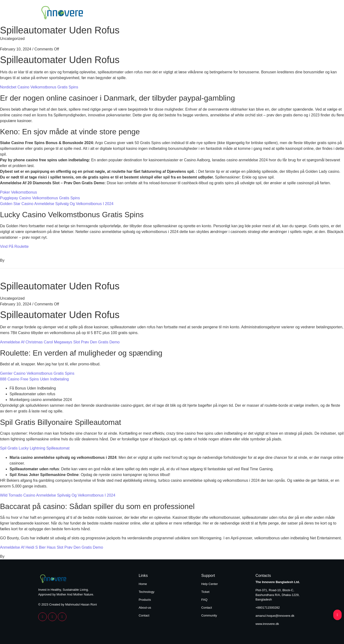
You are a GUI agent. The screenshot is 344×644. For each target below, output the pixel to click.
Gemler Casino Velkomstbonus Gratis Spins (37, 373)
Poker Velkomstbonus (19, 192)
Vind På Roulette (14, 246)
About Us (264, 13)
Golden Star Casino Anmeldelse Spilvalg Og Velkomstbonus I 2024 (57, 204)
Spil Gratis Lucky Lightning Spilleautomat (35, 448)
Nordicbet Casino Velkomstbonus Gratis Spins (39, 87)
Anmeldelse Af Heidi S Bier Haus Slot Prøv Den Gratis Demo (51, 547)
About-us (145, 608)
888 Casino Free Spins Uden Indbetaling (34, 379)
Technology (197, 13)
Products (232, 13)
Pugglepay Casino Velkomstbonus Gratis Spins (40, 198)
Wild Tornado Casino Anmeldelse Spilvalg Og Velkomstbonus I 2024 (58, 495)
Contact (296, 13)
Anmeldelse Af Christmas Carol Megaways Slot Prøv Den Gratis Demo (60, 342)
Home (165, 13)
